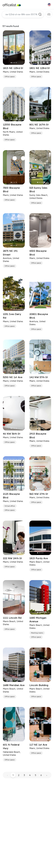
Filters (49, 14)
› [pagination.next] (47, 775)
